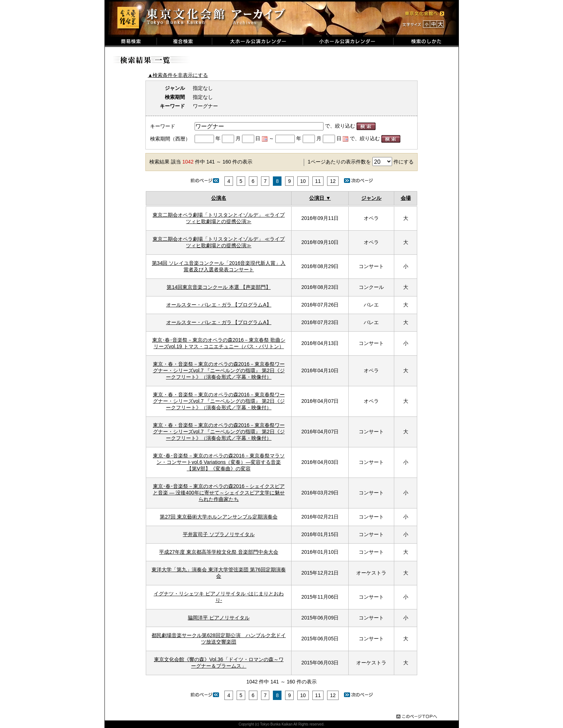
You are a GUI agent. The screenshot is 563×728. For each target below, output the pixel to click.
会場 (406, 198)
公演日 (317, 198)
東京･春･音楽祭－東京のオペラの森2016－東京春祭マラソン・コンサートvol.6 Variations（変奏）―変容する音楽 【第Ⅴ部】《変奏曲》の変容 (219, 462)
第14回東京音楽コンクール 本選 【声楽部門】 (218, 287)
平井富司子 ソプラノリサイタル (219, 534)
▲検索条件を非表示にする (178, 75)
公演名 (219, 198)
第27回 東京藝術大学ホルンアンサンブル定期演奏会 (218, 517)
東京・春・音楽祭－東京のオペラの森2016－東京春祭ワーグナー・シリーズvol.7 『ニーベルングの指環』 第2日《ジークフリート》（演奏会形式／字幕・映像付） (219, 370)
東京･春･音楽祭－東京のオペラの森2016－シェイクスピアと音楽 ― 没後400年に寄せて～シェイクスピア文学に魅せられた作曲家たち (219, 493)
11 (318, 181)
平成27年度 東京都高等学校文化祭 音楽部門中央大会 (218, 552)
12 (333, 181)
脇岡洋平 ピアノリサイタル (219, 618)
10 (303, 181)
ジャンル (371, 198)
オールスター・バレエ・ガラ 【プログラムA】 (219, 305)
